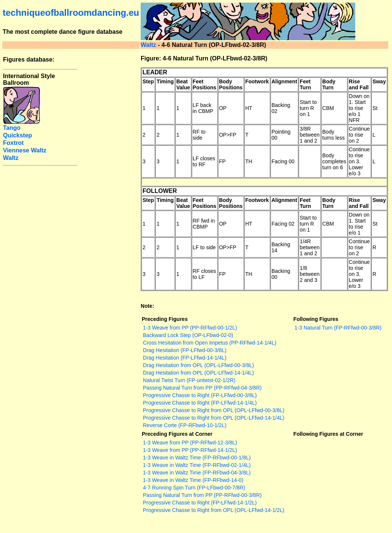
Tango (12, 128)
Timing (165, 81)
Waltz (148, 45)
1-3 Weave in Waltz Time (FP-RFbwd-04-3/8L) (197, 473)
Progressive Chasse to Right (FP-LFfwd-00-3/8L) (200, 395)
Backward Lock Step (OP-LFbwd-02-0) (188, 335)
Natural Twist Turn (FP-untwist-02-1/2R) (189, 380)
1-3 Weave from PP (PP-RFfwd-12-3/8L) (190, 443)
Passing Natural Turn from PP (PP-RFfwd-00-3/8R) (202, 495)
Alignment (284, 81)
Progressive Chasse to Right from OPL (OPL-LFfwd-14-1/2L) (214, 510)
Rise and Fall (359, 84)
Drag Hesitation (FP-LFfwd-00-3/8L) (185, 350)
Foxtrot (13, 143)
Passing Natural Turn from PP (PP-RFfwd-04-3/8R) (202, 388)
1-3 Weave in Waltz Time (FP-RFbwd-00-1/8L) (197, 458)
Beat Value (183, 84)
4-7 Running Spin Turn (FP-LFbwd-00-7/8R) (194, 488)
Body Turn (329, 84)
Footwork (257, 81)
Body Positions (231, 84)
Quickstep (17, 135)
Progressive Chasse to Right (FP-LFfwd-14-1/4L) (200, 403)
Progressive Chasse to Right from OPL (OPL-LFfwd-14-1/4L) (214, 418)
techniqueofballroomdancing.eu (71, 13)
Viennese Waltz (25, 150)
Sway (379, 81)
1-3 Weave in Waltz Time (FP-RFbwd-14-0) (193, 480)
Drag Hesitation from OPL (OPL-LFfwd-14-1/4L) (198, 373)
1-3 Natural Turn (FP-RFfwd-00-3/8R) (338, 328)
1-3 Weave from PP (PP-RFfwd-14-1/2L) (190, 450)
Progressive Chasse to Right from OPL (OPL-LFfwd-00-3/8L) (214, 410)
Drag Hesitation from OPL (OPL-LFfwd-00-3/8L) (198, 365)
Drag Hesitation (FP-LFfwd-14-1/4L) (185, 358)
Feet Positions (205, 84)
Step (148, 81)
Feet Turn (305, 84)
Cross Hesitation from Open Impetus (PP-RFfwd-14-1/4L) (210, 343)
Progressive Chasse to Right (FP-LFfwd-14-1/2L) (200, 503)
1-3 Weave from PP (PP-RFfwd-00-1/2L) (190, 328)
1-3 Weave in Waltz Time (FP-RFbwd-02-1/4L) (197, 465)
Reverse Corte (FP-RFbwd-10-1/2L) (185, 425)
